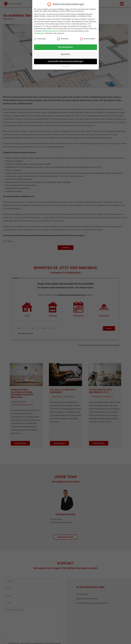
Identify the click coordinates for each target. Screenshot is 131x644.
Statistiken (63, 39)
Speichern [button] (65, 54)
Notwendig (40, 39)
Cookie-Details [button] (65, 67)
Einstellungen (39, 33)
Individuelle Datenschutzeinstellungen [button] (65, 61)
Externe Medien (88, 39)
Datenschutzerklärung (50, 31)
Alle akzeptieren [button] (65, 47)
